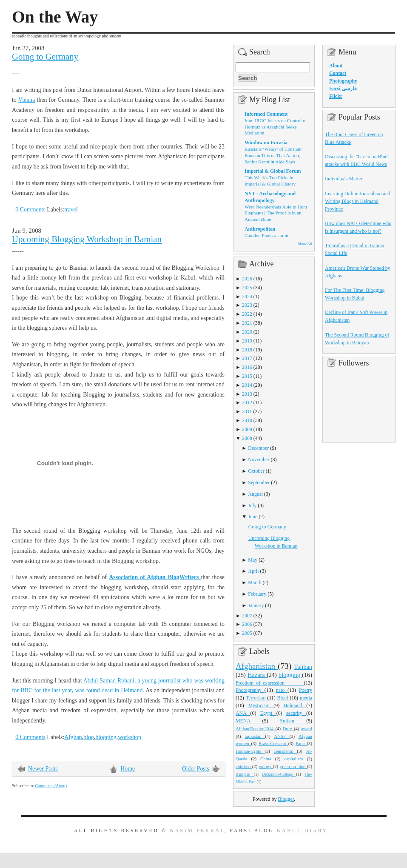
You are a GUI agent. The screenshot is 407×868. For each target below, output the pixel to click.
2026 (247, 279)
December (258, 448)
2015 (247, 376)
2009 (247, 429)
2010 (247, 420)
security (296, 713)
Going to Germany (45, 57)
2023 (247, 305)
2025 (247, 288)
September (259, 483)
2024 (247, 297)
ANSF (282, 736)
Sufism (293, 721)
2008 (247, 438)
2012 (247, 403)
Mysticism (261, 705)
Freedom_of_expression (270, 683)
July (252, 505)
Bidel (284, 698)
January (256, 605)
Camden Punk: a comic (267, 235)
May (253, 560)
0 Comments (30, 210)
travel (71, 210)
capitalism (295, 759)
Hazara (257, 675)
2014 (247, 385)
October (256, 471)
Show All (305, 244)
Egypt (268, 713)
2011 (247, 411)
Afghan (73, 737)
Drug (288, 728)
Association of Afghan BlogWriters (155, 577)
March (255, 582)
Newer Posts (43, 769)
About (336, 66)
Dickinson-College (279, 774)
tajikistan (255, 736)
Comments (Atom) (51, 786)
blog (89, 737)
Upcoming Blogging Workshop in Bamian (87, 239)
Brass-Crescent (273, 743)
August (255, 494)
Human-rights (250, 751)
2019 (247, 341)
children (244, 766)
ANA (243, 713)
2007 (247, 616)
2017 (247, 358)
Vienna (27, 100)
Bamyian (245, 774)
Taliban (303, 667)
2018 (247, 350)
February (257, 594)
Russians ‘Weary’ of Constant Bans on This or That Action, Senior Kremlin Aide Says (273, 155)
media (306, 698)
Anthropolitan (260, 229)
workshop (129, 737)
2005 (247, 633)
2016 (247, 367)
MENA (249, 721)
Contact (338, 73)
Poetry (306, 690)
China (268, 759)
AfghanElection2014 (256, 728)
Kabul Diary (304, 831)
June (253, 517)
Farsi (301, 743)
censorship (286, 751)
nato (282, 690)
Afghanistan (257, 666)
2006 (247, 624)
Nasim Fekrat (197, 831)
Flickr (336, 96)
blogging (106, 737)
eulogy (266, 766)
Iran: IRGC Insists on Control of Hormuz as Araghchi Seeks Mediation (276, 127)
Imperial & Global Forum (273, 171)
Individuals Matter (344, 179)
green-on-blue (293, 766)
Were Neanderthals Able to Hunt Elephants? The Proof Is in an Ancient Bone (276, 213)
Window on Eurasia (266, 143)
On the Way (55, 17)
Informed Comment (266, 114)
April (253, 571)
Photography (250, 690)
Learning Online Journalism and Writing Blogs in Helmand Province (358, 201)
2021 (247, 323)
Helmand (295, 705)
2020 (247, 332)
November (259, 460)
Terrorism (257, 698)
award (307, 728)
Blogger (286, 799)
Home (128, 769)
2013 (247, 394)
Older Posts (196, 769)
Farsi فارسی (343, 89)
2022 (247, 314)
